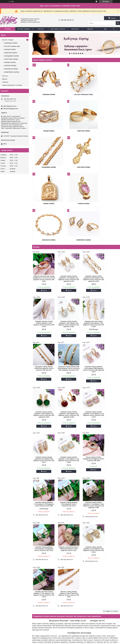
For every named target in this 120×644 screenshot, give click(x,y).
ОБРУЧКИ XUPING (46, 131)
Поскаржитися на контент (63, 639)
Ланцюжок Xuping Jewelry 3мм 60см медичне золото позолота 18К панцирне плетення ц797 (110, 289)
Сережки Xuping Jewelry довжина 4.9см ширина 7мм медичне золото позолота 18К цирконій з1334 (87, 243)
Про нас (41, 29)
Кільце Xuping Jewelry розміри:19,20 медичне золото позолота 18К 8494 (87, 379)
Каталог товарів (24, 29)
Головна (8, 29)
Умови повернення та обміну (12, 85)
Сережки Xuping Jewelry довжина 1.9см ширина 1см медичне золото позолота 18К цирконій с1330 (87, 334)
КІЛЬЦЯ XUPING (106, 94)
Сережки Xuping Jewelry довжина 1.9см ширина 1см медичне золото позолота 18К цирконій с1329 (65, 334)
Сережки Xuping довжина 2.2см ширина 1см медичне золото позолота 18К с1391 (87, 424)
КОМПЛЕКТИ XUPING (46, 203)
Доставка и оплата (58, 29)
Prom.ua (70, 635)
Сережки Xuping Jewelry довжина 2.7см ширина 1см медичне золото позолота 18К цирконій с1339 (65, 242)
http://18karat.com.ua (10, 106)
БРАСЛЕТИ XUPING (106, 167)
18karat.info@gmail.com (11, 109)
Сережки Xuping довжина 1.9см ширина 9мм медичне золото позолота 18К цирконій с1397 (43, 334)
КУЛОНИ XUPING (76, 167)
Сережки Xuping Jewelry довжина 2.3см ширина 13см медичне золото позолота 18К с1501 (43, 471)
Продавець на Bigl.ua (60, 637)
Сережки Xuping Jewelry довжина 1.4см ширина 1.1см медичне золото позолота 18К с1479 (110, 334)
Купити (43, 255)
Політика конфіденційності (80, 639)
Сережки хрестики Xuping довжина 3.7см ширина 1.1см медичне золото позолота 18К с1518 (65, 471)
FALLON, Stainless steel (76, 94)
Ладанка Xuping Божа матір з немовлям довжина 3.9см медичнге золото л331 (110, 424)
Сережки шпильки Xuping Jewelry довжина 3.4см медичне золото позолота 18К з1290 (110, 242)
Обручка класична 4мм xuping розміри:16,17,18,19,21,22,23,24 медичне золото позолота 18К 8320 (43, 243)
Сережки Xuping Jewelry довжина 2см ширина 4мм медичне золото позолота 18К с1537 (43, 379)
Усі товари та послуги (110, 488)
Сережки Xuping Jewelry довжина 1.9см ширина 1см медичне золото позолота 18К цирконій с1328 (42, 289)
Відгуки (90, 29)
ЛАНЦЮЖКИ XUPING (76, 131)
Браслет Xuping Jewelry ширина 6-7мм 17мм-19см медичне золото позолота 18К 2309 (87, 471)
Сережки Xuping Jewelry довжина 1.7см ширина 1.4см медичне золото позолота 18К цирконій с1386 (65, 426)
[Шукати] (118, 23)
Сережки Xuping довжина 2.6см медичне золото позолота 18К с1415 (43, 424)
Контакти (75, 29)
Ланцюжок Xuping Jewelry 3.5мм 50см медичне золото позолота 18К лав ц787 (87, 289)
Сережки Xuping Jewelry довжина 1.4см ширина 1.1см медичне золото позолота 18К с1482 (65, 379)
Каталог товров (6, 594)
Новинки (5, 82)
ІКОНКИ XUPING (46, 167)
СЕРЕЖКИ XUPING (46, 94)
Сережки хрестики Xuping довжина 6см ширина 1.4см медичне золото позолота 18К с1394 (65, 289)
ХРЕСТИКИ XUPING (106, 131)
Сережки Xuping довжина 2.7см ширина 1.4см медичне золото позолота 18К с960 (110, 379)
